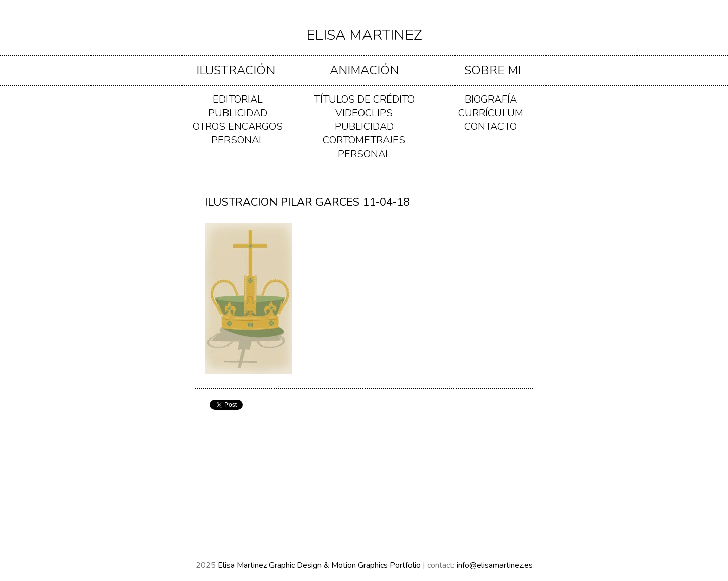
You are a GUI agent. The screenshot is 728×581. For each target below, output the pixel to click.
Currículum (491, 113)
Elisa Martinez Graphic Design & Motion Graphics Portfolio (320, 565)
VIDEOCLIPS (364, 113)
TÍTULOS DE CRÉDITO (364, 99)
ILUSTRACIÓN (236, 70)
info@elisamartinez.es (495, 565)
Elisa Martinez (364, 35)
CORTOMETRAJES (364, 140)
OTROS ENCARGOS (238, 127)
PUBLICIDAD (238, 113)
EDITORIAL (238, 99)
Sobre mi (492, 70)
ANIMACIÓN (364, 70)
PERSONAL (238, 140)
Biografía (491, 99)
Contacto (490, 127)
